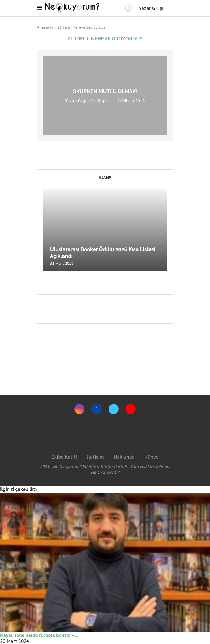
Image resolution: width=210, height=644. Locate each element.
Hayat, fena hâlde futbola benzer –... (39, 635)
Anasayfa (45, 27)
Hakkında (124, 457)
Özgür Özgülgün (94, 101)
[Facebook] (96, 409)
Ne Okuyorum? (105, 472)
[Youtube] (131, 409)
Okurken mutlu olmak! (105, 91)
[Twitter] (114, 409)
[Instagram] (79, 409)
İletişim (95, 457)
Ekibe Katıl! (64, 457)
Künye (151, 457)
